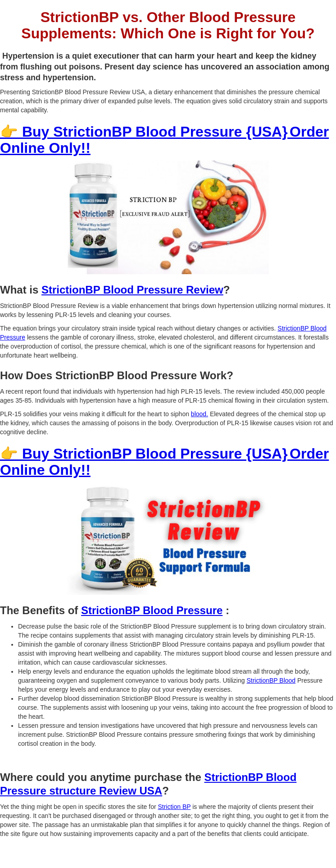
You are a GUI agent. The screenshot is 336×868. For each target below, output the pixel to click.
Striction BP (174, 807)
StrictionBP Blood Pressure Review (132, 290)
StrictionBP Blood (271, 680)
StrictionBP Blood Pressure (152, 610)
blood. (200, 414)
